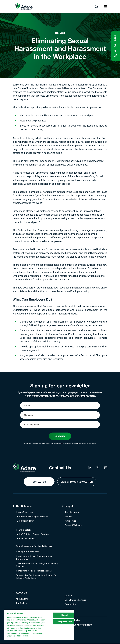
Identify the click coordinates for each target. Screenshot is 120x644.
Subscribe (60, 436)
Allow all (65, 615)
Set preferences (65, 622)
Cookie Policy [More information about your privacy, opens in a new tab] (22, 636)
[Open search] (96, 7)
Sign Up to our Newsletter (77, 482)
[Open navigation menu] (106, 7)
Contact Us (38, 482)
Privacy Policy (91, 444)
